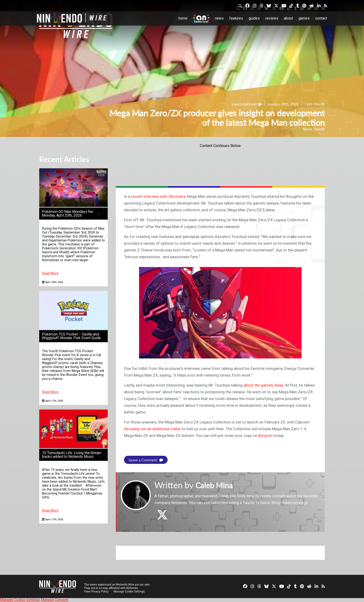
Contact (321, 18)
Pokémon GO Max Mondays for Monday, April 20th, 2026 (67, 213)
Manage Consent (55, 600)
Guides (254, 18)
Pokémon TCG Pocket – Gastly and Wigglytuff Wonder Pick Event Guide (71, 336)
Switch (319, 129)
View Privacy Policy (96, 592)
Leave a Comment (242, 104)
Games (304, 18)
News (219, 18)
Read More (50, 273)
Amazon (265, 436)
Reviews (272, 18)
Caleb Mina (311, 104)
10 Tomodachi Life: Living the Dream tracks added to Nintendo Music (72, 455)
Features (236, 18)
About (288, 18)
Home (183, 18)
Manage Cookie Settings (130, 592)
